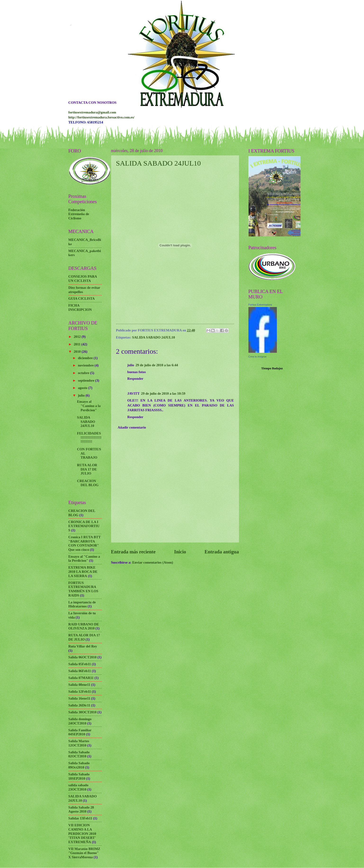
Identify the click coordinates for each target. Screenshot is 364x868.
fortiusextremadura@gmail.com (92, 112)
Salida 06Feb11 (80, 671)
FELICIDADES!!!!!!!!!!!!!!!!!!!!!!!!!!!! (89, 437)
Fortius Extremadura (260, 305)
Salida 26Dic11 (79, 705)
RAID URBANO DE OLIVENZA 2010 (84, 626)
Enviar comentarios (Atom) (153, 562)
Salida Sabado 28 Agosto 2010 (81, 809)
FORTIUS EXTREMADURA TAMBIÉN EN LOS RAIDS (83, 589)
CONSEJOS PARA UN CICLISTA (83, 279)
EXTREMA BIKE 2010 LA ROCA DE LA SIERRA (83, 572)
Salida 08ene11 (79, 685)
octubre (84, 373)
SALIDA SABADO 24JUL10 (158, 163)
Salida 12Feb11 (80, 692)
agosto (83, 388)
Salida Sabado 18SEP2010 (79, 776)
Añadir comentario (132, 427)
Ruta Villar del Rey (83, 646)
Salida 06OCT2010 (83, 657)
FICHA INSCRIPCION (80, 307)
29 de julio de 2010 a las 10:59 (163, 393)
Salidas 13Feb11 (80, 818)
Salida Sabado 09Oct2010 (79, 765)
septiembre (87, 380)
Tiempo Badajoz (272, 368)
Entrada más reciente (133, 552)
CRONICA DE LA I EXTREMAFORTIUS (84, 526)
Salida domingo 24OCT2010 (80, 721)
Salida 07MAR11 (81, 678)
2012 (78, 337)
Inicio (180, 552)
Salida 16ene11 (79, 698)
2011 (77, 344)
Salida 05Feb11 (80, 664)
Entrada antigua (222, 552)
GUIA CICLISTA (82, 298)
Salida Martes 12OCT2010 (79, 743)
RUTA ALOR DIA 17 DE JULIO (87, 469)
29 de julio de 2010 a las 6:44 (157, 365)
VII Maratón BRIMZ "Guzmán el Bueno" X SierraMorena (84, 853)
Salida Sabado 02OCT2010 (79, 754)
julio (82, 395)
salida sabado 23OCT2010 (79, 787)
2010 (78, 352)
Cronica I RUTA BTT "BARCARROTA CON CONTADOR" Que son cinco (85, 543)
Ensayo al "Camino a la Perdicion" (89, 406)
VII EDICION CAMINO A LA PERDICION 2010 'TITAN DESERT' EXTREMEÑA (82, 834)
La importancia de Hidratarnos (82, 604)
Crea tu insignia (257, 357)
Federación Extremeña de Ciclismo (79, 214)
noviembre (86, 365)
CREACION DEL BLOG (88, 483)
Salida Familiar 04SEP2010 (80, 732)
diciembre (86, 358)
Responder (135, 379)
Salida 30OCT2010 (83, 712)
